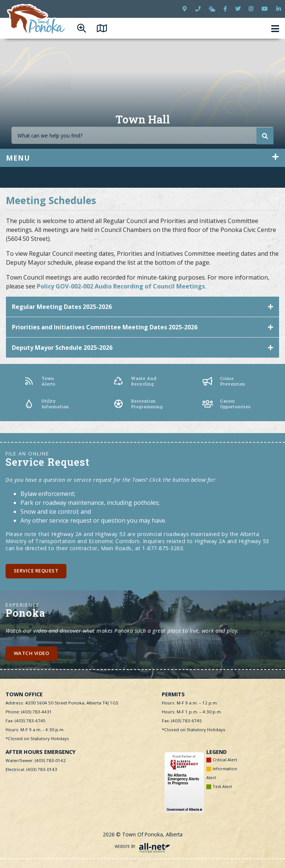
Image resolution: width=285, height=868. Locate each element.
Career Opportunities (226, 404)
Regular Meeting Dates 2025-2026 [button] (62, 307)
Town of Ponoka (37, 19)
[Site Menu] (142, 158)
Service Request (36, 571)
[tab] (142, 307)
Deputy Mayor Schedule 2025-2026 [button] (62, 348)
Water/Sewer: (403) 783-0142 (36, 760)
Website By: (142, 846)
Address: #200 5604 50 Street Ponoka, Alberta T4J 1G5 (62, 703)
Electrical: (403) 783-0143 (31, 769)
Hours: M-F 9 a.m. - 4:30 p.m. (35, 730)
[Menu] (275, 28)
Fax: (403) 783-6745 (26, 721)
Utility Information (46, 404)
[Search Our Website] (142, 135)
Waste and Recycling (135, 381)
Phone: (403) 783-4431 (29, 712)
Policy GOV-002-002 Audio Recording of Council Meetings (121, 286)
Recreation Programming (138, 404)
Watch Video (32, 653)
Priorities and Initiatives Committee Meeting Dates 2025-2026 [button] (105, 327)
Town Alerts (40, 381)
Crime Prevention (224, 381)
